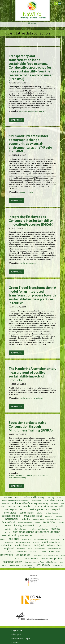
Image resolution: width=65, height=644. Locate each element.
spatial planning (23, 545)
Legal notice (17, 630)
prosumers (36, 542)
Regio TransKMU (26, 192)
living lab (39, 545)
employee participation (39, 529)
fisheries (40, 513)
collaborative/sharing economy (30, 503)
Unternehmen (37, 555)
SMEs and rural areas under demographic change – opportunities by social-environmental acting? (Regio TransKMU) (30, 144)
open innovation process (41, 539)
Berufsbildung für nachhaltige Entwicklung (15, 500)
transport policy (13, 562)
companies (23, 555)
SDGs (30, 549)
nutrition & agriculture (35, 509)
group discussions (33, 516)
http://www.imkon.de (27, 263)
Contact (15, 643)
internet (38, 523)
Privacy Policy (18, 634)
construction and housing (30, 497)
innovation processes (53, 519)
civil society (43, 565)
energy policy (25, 506)
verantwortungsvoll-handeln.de (32, 111)
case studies (27, 512)
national (14, 539)
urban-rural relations (54, 549)
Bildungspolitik (37, 500)
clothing (51, 498)
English (61, 3)
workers (8, 497)
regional (9, 548)
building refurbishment (53, 513)
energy (11, 506)
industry (26, 519)
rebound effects (55, 545)
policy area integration (23, 542)
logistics (8, 529)
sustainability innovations (45, 536)
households (12, 519)
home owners (59, 516)
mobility (56, 529)
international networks (25, 523)
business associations (51, 555)
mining (59, 498)
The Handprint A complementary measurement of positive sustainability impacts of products (32, 374)
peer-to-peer (55, 539)
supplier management (44, 526)
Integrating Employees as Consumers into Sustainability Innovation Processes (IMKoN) (31, 221)
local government (24, 525)
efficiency (54, 504)
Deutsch (58, 3)
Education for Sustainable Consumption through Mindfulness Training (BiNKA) (31, 426)
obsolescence (26, 539)
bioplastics (6, 504)
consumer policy (51, 558)
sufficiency (10, 552)
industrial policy (38, 519)
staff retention (20, 529)
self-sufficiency (40, 549)
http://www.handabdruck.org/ (31, 398)
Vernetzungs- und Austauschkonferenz (41, 562)
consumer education (14, 559)
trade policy (49, 516)
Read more (16, 120)
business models (11, 516)
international (8, 522)
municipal (49, 522)
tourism (33, 552)
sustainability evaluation (18, 535)
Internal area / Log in (21, 639)
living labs (56, 526)
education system (54, 500)
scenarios (22, 552)
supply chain (14, 565)
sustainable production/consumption (37, 532)
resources (21, 548)
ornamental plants (28, 565)
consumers (31, 558)
